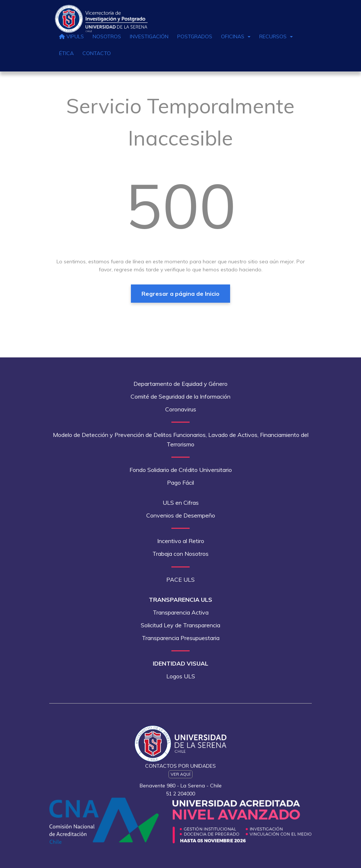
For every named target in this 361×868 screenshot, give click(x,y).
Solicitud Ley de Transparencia (180, 625)
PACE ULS (180, 580)
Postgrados (195, 36)
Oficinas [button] (236, 36)
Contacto (97, 53)
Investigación (149, 36)
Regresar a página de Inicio (180, 294)
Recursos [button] (276, 36)
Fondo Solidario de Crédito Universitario (181, 470)
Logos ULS (181, 676)
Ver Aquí (180, 774)
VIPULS (71, 36)
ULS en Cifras (181, 503)
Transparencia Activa (181, 612)
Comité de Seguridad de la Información (180, 396)
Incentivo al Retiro (181, 541)
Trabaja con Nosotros (180, 554)
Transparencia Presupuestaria (181, 638)
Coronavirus (181, 409)
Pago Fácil (180, 483)
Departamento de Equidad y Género (180, 384)
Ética (66, 53)
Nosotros (107, 36)
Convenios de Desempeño (181, 515)
